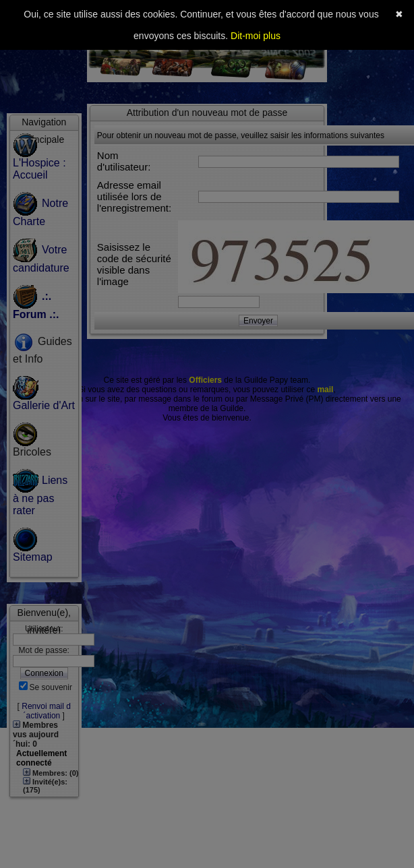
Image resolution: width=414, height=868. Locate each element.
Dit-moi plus (256, 36)
